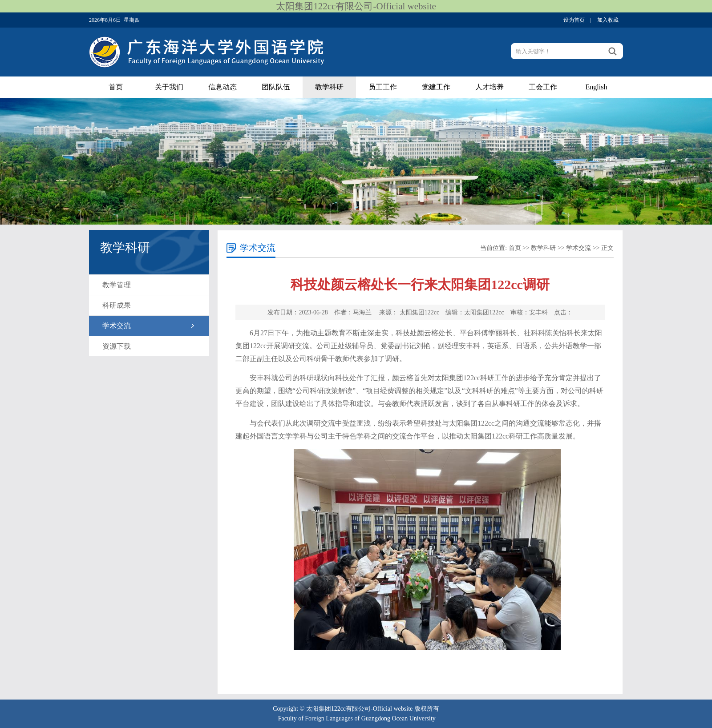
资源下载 (117, 346)
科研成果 (117, 305)
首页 (116, 87)
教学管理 (117, 285)
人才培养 (489, 87)
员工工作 (383, 87)
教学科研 (329, 87)
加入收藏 (608, 20)
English (597, 87)
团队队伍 (276, 87)
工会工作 (543, 87)
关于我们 (169, 87)
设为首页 (574, 20)
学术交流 (117, 326)
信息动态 (222, 87)
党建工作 (436, 87)
